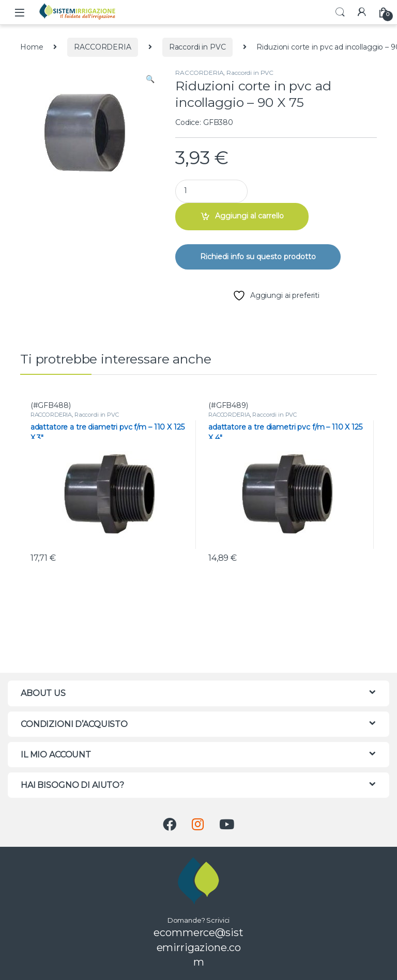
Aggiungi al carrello (249, 216)
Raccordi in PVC (197, 47)
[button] (150, 80)
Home (32, 47)
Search (340, 12)
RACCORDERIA (102, 47)
